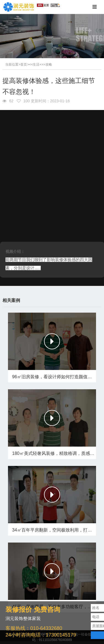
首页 (24, 65)
